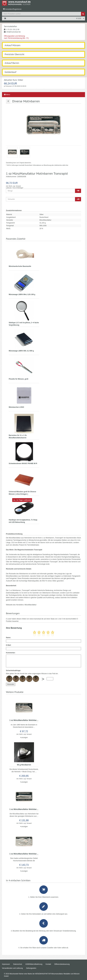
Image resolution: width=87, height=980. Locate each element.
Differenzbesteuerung (62, 964)
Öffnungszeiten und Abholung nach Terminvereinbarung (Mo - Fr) (16, 37)
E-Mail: (9, 645)
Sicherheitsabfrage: (13, 671)
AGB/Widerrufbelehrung (34, 964)
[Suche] (83, 14)
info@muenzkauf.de (12, 32)
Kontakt (48, 964)
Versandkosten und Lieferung (12, 968)
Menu (7, 95)
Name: (8, 638)
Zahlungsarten (31, 968)
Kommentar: (11, 653)
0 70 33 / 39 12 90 (12, 29)
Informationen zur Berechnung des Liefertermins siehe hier (51, 165)
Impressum (6, 964)
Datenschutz (18, 964)
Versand (18, 186)
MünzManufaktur (30, 605)
